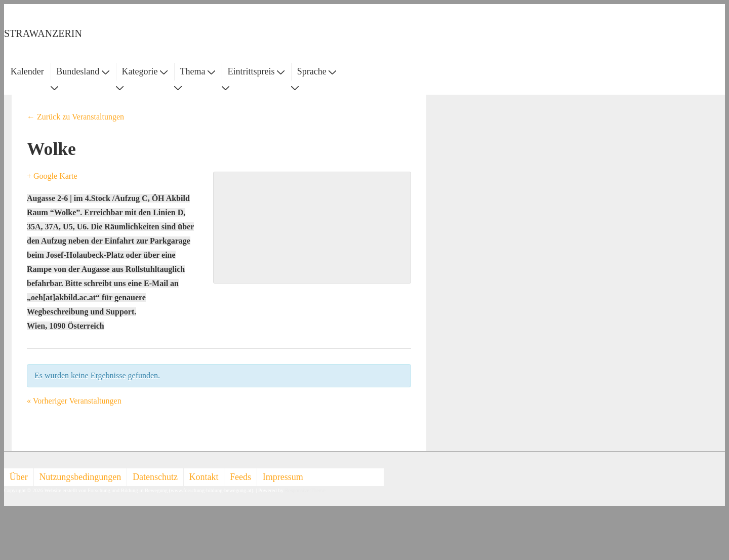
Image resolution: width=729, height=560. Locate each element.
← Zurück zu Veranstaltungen (75, 117)
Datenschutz (155, 477)
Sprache (317, 71)
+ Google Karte (52, 176)
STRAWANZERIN (43, 33)
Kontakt (204, 477)
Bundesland (83, 71)
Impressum (283, 477)
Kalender (27, 71)
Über (19, 477)
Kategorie (144, 71)
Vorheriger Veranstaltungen (74, 401)
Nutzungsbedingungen (80, 477)
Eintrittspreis (256, 71)
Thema (198, 71)
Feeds (240, 477)
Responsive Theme (305, 490)
